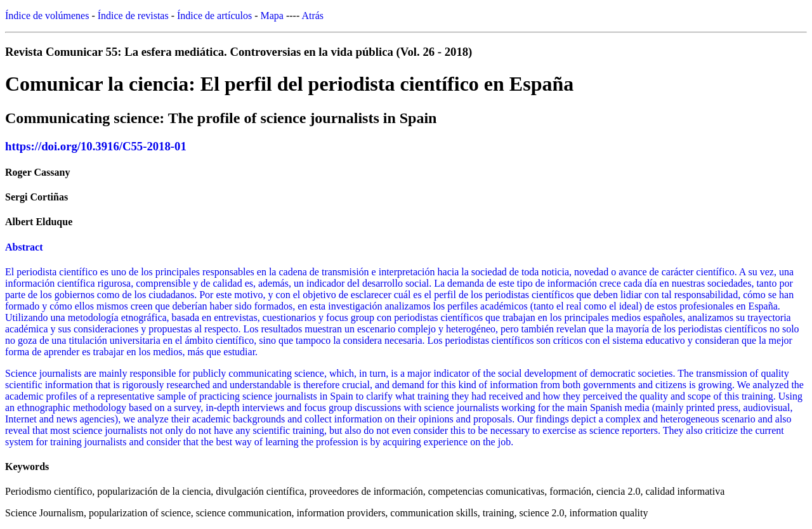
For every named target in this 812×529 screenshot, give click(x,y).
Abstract (24, 247)
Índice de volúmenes (47, 16)
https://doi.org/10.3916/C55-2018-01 (96, 146)
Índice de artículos (214, 16)
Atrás (312, 16)
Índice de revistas (133, 16)
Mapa (272, 16)
